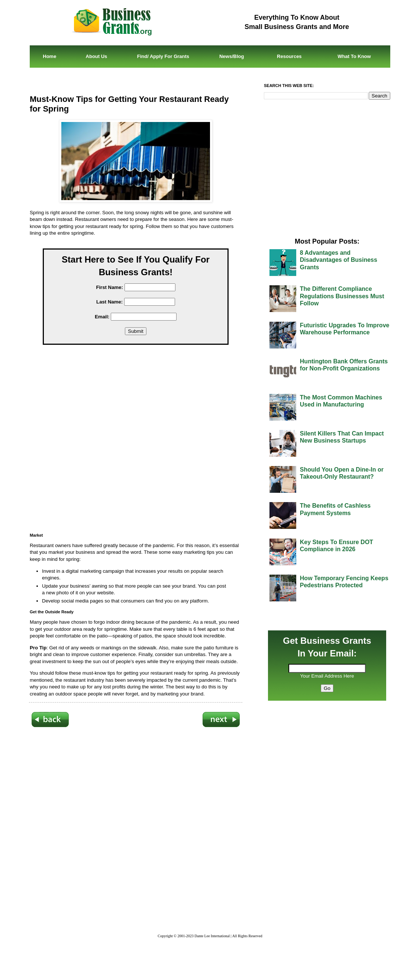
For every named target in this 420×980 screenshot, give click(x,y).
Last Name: (109, 302)
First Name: (109, 287)
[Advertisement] (141, 441)
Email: (102, 317)
